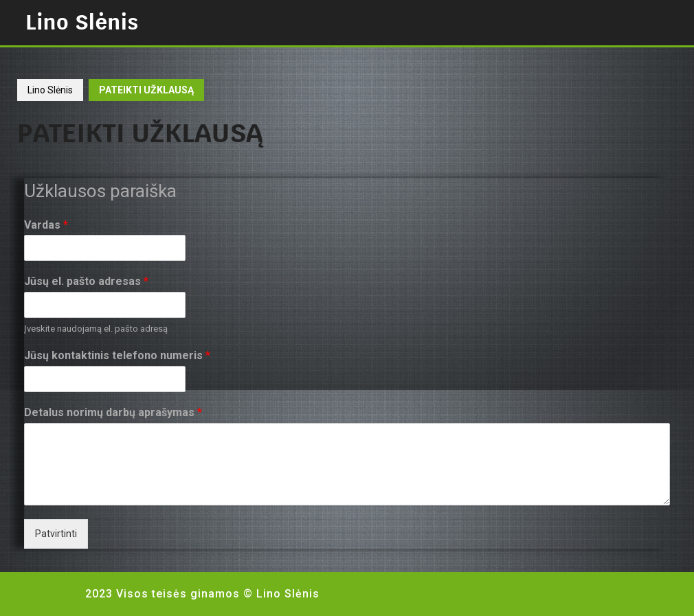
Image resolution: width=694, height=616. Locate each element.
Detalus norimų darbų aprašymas (113, 412)
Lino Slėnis (82, 22)
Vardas (46, 225)
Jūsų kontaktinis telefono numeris (117, 355)
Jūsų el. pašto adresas (86, 281)
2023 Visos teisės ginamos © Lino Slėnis (202, 594)
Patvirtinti (56, 534)
